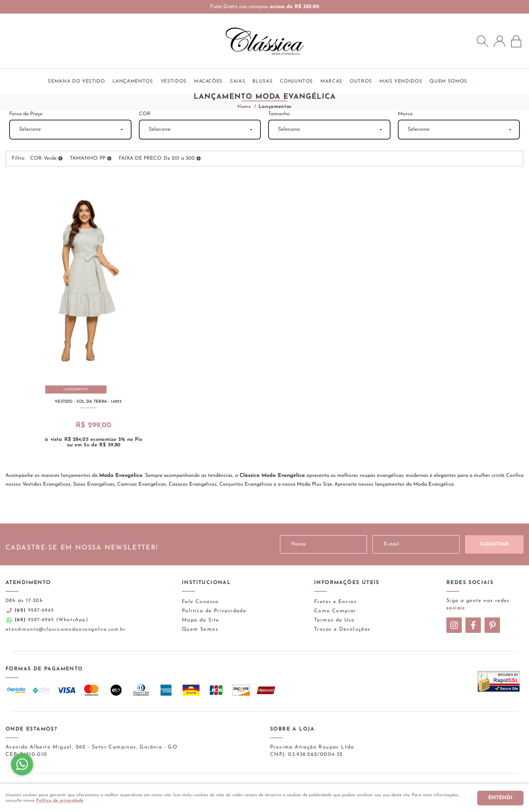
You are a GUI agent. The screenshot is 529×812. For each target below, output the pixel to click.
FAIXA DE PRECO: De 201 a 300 (157, 158)
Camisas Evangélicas (142, 484)
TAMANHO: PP (88, 158)
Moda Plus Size (314, 484)
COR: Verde (43, 158)
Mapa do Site (201, 620)
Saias (237, 81)
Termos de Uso (334, 620)
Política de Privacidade (214, 611)
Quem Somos (200, 629)
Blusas (262, 81)
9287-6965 (35, 610)
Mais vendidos (401, 81)
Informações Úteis (347, 583)
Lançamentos (133, 81)
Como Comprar (335, 611)
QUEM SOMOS (448, 81)
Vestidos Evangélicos (46, 484)
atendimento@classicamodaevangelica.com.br (66, 629)
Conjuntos (296, 81)
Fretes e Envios (335, 602)
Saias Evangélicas (94, 484)
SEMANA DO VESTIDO (76, 81)
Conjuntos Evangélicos (246, 484)
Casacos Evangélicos (193, 484)
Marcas (331, 81)
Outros (361, 81)
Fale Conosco (200, 602)
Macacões (208, 81)
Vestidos (174, 81)
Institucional (206, 583)
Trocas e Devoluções (342, 629)
